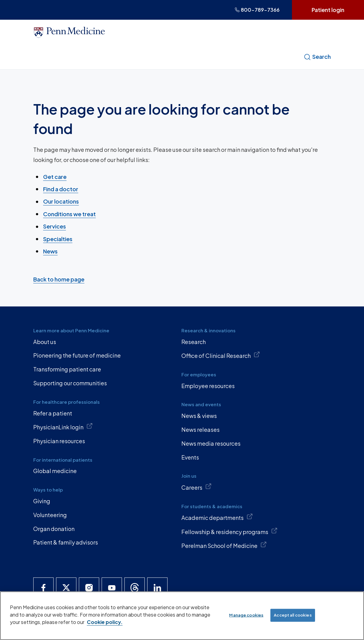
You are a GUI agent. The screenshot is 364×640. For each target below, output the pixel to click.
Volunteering (50, 515)
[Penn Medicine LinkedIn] (157, 588)
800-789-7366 (257, 10)
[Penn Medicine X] (66, 588)
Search (317, 57)
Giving (42, 501)
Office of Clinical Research (221, 355)
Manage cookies (246, 615)
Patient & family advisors (66, 542)
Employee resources (208, 386)
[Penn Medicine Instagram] (89, 588)
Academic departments (217, 517)
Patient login (328, 10)
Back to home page (59, 279)
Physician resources (59, 441)
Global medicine (55, 471)
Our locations (61, 201)
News (50, 251)
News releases (200, 429)
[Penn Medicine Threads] (135, 588)
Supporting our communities (70, 383)
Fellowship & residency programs (229, 531)
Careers (196, 487)
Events (190, 457)
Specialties (58, 239)
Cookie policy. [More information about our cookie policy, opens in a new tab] (105, 622)
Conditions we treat (69, 214)
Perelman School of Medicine (224, 545)
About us (45, 342)
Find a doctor (61, 189)
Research (194, 342)
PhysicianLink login (63, 427)
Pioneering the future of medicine (77, 355)
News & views (199, 416)
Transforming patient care (67, 369)
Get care (55, 176)
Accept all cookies (293, 615)
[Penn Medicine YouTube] (112, 588)
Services (55, 226)
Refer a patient (53, 413)
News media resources (211, 443)
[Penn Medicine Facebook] (43, 588)
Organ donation (54, 529)
